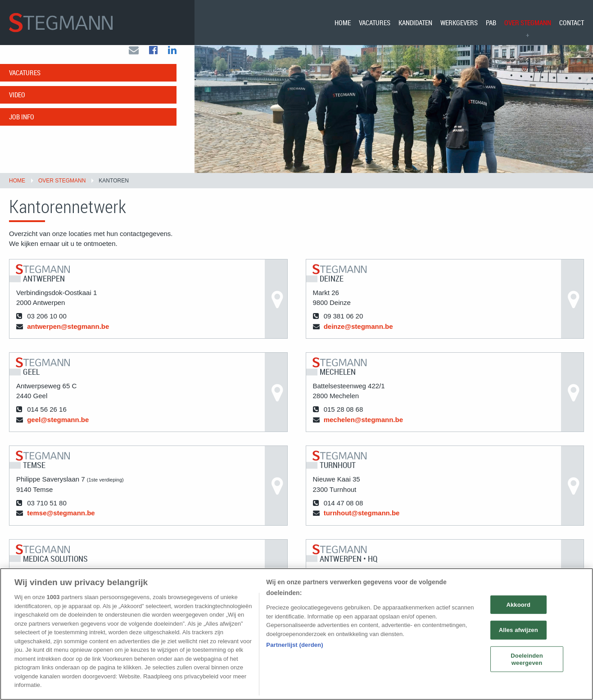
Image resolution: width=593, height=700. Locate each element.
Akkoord (518, 604)
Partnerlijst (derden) (294, 645)
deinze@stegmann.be (358, 335)
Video (17, 104)
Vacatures (375, 23)
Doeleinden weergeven (527, 659)
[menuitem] (343, 23)
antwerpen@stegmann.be (68, 335)
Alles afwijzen (518, 630)
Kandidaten (415, 23)
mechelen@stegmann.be (363, 429)
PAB (491, 23)
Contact (572, 23)
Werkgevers (459, 23)
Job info (22, 126)
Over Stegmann (528, 23)
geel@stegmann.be (58, 429)
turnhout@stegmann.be (362, 522)
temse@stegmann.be (61, 522)
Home (343, 23)
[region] (296, 634)
